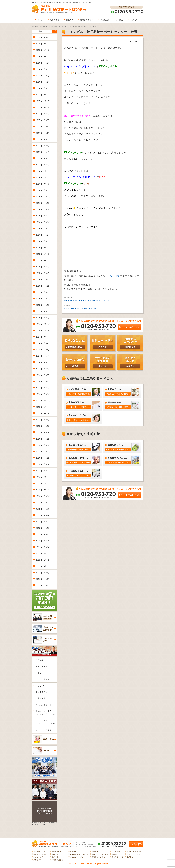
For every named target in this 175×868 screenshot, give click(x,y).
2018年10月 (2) (43, 56)
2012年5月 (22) (43, 522)
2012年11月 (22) (44, 483)
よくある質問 (42, 692)
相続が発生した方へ (59, 857)
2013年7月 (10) (43, 432)
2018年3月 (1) (42, 88)
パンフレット (45, 722)
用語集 (114, 854)
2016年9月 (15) (43, 190)
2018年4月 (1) (42, 82)
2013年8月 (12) (43, 426)
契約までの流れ (87, 20)
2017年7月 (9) (42, 127)
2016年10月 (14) (44, 184)
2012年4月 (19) (43, 528)
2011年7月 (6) (42, 585)
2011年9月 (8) (42, 573)
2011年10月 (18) (44, 566)
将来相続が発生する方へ (79, 854)
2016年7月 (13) (43, 203)
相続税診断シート (44, 705)
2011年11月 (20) (44, 560)
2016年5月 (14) (43, 216)
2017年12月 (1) (43, 95)
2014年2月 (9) (42, 388)
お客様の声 (41, 698)
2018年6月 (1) (42, 76)
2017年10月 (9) (43, 107)
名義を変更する (57, 860)
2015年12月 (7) (43, 248)
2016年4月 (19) (43, 222)
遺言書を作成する (98, 857)
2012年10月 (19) (44, 490)
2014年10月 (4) (43, 337)
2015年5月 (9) (42, 292)
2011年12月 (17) (44, 554)
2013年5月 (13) (43, 445)
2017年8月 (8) (42, 120)
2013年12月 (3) (43, 401)
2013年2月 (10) (43, 464)
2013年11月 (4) (43, 407)
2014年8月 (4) (42, 350)
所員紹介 (120, 20)
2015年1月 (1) (42, 318)
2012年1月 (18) (43, 547)
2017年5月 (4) (42, 139)
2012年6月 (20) (43, 515)
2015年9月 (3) (42, 267)
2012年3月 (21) (43, 534)
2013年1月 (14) (43, 471)
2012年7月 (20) (43, 509)
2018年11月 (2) (43, 50)
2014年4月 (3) (42, 375)
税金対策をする (118, 857)
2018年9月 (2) (42, 63)
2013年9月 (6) (42, 420)
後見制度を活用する (41, 854)
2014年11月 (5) (43, 330)
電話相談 (130, 857)
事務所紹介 (105, 20)
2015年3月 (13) (43, 305)
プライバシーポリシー (135, 854)
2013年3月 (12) (43, 458)
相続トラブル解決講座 (100, 854)
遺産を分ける (57, 851)
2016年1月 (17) (43, 241)
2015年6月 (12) (43, 286)
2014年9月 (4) (42, 343)
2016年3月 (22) (43, 229)
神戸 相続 (114, 276)
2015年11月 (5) (43, 254)
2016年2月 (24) (43, 235)
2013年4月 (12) (43, 452)
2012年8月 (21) (43, 503)
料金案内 (70, 20)
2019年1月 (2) (42, 37)
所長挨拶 (40, 660)
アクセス (134, 20)
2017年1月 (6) (42, 165)
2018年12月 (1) (43, 44)
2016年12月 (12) (44, 171)
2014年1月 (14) (43, 394)
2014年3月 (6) (42, 382)
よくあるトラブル (77, 857)
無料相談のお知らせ (134, 851)
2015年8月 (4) (42, 273)
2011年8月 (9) (42, 579)
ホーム (40, 20)
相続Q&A (40, 686)
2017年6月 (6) (42, 133)
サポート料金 (117, 851)
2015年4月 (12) (43, 299)
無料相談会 (55, 20)
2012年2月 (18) (43, 541)
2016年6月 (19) (43, 209)
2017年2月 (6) (42, 158)
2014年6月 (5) (42, 362)
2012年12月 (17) (44, 477)
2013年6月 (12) (43, 439)
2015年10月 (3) (43, 260)
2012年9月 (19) (43, 496)
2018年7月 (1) (42, 69)
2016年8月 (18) (43, 197)
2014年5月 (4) (42, 369)
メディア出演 (42, 667)
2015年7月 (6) (42, 280)
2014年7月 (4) (42, 356)
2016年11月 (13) (44, 178)
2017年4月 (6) (42, 146)
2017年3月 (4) (42, 152)
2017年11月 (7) (43, 101)
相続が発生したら (40, 851)
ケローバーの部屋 (44, 730)
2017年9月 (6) (42, 114)
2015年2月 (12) (43, 311)
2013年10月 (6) (43, 413)
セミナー (40, 673)
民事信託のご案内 (45, 713)
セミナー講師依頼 (44, 679)
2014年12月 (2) (43, 324)
